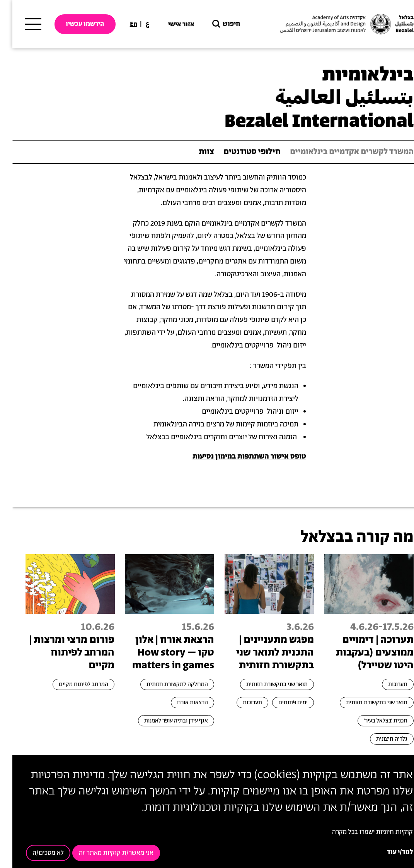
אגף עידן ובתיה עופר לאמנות (164, 721)
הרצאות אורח (180, 703)
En (121, 24)
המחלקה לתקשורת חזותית (165, 684)
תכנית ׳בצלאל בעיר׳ (373, 721)
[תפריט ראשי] (21, 24)
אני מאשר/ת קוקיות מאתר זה (104, 853)
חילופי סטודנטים (240, 152)
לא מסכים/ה (36, 853)
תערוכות (385, 684)
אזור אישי (169, 24)
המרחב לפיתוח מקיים (71, 684)
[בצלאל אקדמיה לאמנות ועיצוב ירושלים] (334, 24)
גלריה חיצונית (379, 739)
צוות (194, 152)
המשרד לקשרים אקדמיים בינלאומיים (339, 152)
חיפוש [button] (213, 24)
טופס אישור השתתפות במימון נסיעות (237, 457)
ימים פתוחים (281, 703)
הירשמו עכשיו (73, 24)
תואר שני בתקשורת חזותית (364, 703)
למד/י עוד (388, 852)
